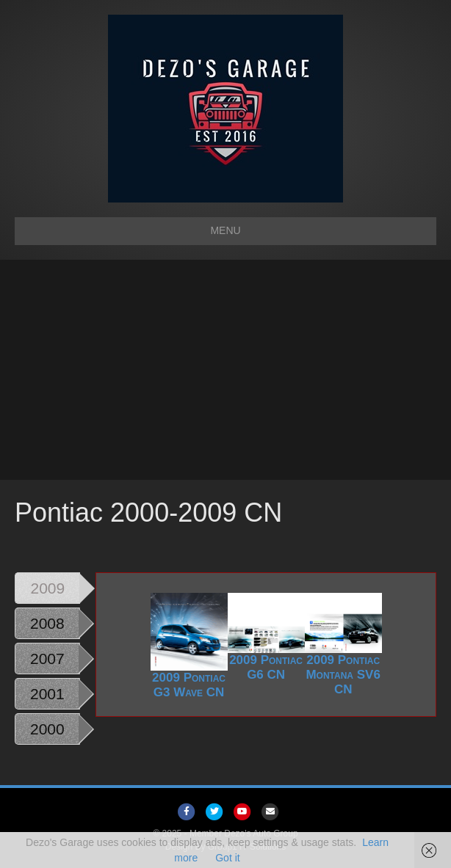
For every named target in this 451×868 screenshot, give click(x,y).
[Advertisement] (225, 370)
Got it (227, 858)
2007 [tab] (47, 659)
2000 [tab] (47, 729)
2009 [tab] (48, 588)
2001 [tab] (47, 694)
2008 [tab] (47, 623)
